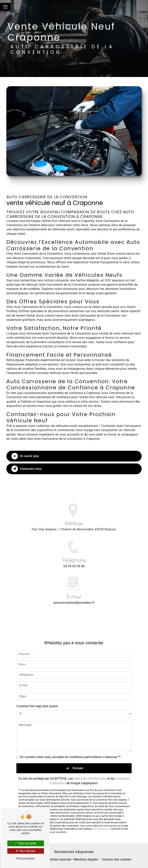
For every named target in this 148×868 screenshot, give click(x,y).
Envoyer (78, 762)
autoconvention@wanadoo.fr (74, 596)
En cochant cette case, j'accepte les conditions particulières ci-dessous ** (70, 751)
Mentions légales (86, 859)
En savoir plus (25, 456)
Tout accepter (26, 843)
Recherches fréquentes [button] (74, 852)
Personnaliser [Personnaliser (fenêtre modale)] (26, 858)
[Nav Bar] (5, 7)
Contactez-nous (26, 469)
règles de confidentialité (90, 772)
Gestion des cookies (117, 859)
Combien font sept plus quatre (37, 700)
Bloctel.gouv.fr (101, 823)
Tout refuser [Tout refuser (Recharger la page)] (26, 851)
